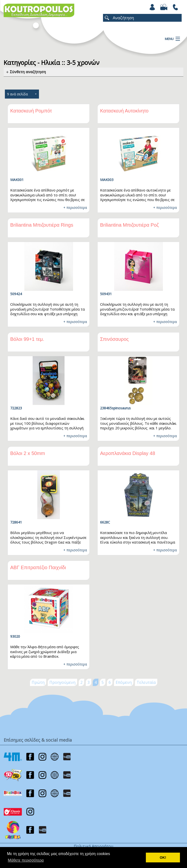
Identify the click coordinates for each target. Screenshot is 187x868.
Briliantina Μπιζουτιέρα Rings (42, 225)
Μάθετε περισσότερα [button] (26, 860)
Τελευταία (146, 682)
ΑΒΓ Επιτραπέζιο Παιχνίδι (38, 567)
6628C (105, 522)
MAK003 (107, 180)
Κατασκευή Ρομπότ (31, 111)
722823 (16, 408)
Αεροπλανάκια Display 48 (128, 453)
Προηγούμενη (62, 682)
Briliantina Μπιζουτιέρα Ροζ (129, 225)
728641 (16, 522)
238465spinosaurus (115, 408)
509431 (106, 294)
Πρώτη (38, 682)
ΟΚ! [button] (163, 858)
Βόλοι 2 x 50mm (28, 453)
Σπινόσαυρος (114, 339)
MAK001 (17, 180)
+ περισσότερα (75, 207)
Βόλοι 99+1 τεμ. (27, 339)
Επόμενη (124, 682)
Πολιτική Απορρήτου (93, 846)
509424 (16, 294)
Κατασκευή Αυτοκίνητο (124, 111)
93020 (15, 636)
